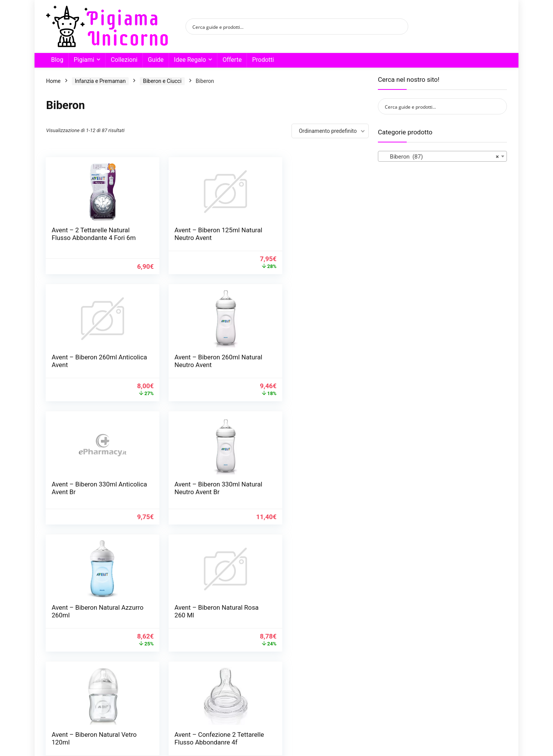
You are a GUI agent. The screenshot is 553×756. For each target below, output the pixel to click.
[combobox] (442, 156)
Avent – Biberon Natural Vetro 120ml (307, 492)
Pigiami (84, 60)
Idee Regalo (190, 60)
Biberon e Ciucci (162, 81)
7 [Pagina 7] (233, 691)
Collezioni (124, 60)
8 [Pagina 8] (246, 691)
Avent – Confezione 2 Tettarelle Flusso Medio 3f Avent (200, 623)
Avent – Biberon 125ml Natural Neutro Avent (195, 234)
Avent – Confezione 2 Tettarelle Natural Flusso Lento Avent (308, 623)
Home (53, 81)
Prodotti (263, 60)
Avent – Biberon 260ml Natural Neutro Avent (84, 365)
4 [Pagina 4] (195, 691)
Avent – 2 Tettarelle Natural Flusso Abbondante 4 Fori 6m (91, 238)
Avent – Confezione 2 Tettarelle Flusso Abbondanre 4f (83, 623)
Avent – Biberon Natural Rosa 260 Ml (197, 492)
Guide (156, 60)
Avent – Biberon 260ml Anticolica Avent (306, 234)
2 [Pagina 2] (170, 691)
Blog (57, 60)
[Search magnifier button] (400, 26)
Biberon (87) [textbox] (440, 157)
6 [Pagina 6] (220, 691)
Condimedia (179, 735)
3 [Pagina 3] (182, 691)
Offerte (232, 60)
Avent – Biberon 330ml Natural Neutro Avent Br (307, 365)
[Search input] (292, 26)
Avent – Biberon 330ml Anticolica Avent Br (195, 365)
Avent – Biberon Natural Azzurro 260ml (86, 492)
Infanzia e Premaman (100, 81)
